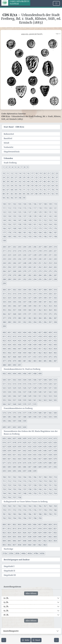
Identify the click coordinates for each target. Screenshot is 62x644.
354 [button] (55, 306)
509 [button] (50, 380)
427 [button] (30, 341)
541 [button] (45, 392)
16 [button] (28, 173)
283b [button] (17, 553)
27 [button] (16, 177)
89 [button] (40, 194)
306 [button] (35, 290)
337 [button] (25, 302)
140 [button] (40, 216)
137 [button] (25, 216)
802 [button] (14, 524)
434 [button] (9, 345)
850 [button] (35, 541)
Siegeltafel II (9, 571)
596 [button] (9, 421)
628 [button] (9, 447)
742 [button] (50, 489)
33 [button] (40, 177)
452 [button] (45, 349)
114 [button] (20, 208)
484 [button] (40, 361)
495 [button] (20, 374)
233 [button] (4, 259)
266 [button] (4, 271)
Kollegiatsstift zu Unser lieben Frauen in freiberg (26, 502)
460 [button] (30, 353)
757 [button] (14, 497)
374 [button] (45, 314)
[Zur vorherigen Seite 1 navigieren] (4, 640)
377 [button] (4, 318)
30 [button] (28, 177)
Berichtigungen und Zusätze (17, 560)
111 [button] (4, 208)
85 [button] (24, 194)
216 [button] (30, 251)
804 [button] (25, 524)
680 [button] (50, 463)
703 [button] (20, 477)
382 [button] (30, 318)
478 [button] (9, 361)
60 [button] (36, 186)
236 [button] (20, 259)
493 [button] (9, 374)
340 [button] (40, 302)
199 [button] (4, 241)
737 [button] (25, 489)
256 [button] (9, 267)
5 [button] (15, 167)
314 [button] (20, 294)
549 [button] (30, 396)
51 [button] (57, 182)
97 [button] (16, 198)
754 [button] (55, 493)
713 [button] (14, 481)
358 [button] (20, 310)
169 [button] (20, 228)
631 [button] (25, 447)
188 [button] (4, 237)
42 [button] (20, 182)
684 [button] (14, 467)
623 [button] (40, 442)
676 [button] (30, 463)
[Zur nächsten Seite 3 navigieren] (56, 640)
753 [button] (50, 493)
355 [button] (4, 310)
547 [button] (20, 396)
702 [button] (14, 477)
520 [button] (50, 384)
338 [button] (30, 302)
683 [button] (9, 467)
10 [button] (4, 173)
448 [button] (25, 349)
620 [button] (25, 442)
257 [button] (14, 267)
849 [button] (30, 541)
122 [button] (4, 212)
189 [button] (9, 237)
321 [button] (55, 294)
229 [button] (40, 255)
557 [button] (14, 400)
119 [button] (45, 208)
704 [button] (25, 477)
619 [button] (20, 442)
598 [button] (20, 421)
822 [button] (4, 533)
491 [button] (20, 365)
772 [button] (14, 510)
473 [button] (40, 357)
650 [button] (9, 455)
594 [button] (55, 417)
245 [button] (9, 263)
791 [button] (55, 514)
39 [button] (8, 182)
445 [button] (9, 349)
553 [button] (50, 396)
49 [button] (49, 182)
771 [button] (9, 510)
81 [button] (8, 194)
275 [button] (50, 271)
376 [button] (55, 314)
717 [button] (35, 481)
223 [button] (9, 255)
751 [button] (40, 493)
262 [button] (40, 267)
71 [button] (24, 190)
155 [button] (4, 224)
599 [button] (25, 421)
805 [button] (30, 524)
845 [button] (9, 541)
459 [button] (25, 353)
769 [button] (55, 506)
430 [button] (45, 341)
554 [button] (55, 396)
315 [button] (25, 294)
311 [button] (4, 294)
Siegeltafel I (9, 566)
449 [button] (30, 349)
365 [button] (55, 310)
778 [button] (45, 510)
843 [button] (55, 537)
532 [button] (55, 388)
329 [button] (40, 298)
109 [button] (50, 204)
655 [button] (35, 455)
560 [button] (30, 400)
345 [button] (9, 306)
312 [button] (9, 294)
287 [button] (55, 275)
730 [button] (45, 485)
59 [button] (32, 186)
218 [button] (40, 251)
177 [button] (4, 232)
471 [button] (30, 357)
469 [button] (20, 357)
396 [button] (45, 322)
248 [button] (25, 263)
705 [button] (30, 477)
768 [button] (50, 506)
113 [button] (14, 208)
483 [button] (35, 361)
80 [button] (4, 194)
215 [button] (25, 251)
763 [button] (25, 506)
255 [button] (4, 267)
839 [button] (35, 537)
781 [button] (4, 514)
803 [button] (20, 524)
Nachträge (8, 549)
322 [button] (4, 298)
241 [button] (45, 259)
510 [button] (55, 380)
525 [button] (20, 388)
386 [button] (50, 318)
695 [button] (14, 471)
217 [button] (35, 251)
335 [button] (14, 302)
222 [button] (4, 255)
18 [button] (36, 173)
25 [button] (8, 177)
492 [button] (4, 374)
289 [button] (9, 279)
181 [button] (25, 232)
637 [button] (55, 447)
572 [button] (35, 404)
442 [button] (50, 345)
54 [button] (12, 186)
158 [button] (20, 224)
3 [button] (9, 167)
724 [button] (14, 485)
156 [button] (9, 224)
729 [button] (40, 485)
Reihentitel (9, 134)
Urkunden (8, 158)
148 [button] (25, 220)
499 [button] (40, 374)
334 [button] (9, 302)
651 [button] (14, 455)
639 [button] (9, 451)
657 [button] (45, 455)
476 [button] (55, 357)
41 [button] (16, 182)
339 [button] (35, 302)
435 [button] (14, 345)
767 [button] (45, 506)
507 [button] (40, 380)
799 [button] (40, 518)
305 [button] (30, 290)
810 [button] (55, 524)
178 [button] (9, 232)
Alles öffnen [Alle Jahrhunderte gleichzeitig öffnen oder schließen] (31, 593)
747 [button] (20, 493)
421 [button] (55, 337)
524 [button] (14, 388)
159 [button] (25, 224)
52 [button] (4, 186)
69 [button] (16, 190)
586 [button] (14, 417)
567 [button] (9, 404)
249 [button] (30, 263)
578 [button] (30, 413)
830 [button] (45, 533)
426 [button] (25, 341)
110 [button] (55, 204)
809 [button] (50, 524)
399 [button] (4, 326)
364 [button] (50, 310)
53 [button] (8, 186)
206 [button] (35, 247)
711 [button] (4, 481)
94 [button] (4, 198)
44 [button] (28, 182)
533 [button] (4, 392)
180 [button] (20, 232)
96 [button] (12, 198)
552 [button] (45, 396)
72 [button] (28, 190)
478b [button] (36, 553)
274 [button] (45, 271)
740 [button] (40, 489)
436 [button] (20, 345)
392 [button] (25, 322)
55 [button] (16, 186)
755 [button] (4, 497)
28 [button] (20, 177)
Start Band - (14, 127)
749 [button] (30, 493)
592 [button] (45, 417)
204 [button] (25, 247)
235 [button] (14, 259)
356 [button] (9, 310)
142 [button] (50, 216)
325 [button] (20, 298)
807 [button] (40, 524)
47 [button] (40, 182)
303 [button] (20, 290)
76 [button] (45, 190)
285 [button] (45, 275)
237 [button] (25, 259)
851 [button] (40, 541)
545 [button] (9, 396)
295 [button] (40, 279)
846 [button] (14, 541)
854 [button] (55, 541)
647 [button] (50, 451)
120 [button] (50, 208)
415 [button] (25, 337)
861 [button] (35, 545)
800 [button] (4, 524)
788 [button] (40, 514)
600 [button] (4, 427)
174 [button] (45, 228)
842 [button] (50, 537)
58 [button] (28, 186)
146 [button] (14, 220)
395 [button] (40, 322)
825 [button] (20, 533)
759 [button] (4, 506)
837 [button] (25, 537)
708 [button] (45, 477)
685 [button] (20, 467)
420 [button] (50, 337)
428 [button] (35, 341)
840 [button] (40, 537)
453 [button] (50, 349)
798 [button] (35, 518)
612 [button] (40, 438)
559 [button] (25, 400)
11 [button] (8, 173)
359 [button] (25, 310)
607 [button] (14, 438)
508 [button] (45, 380)
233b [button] (11, 553)
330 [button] (45, 298)
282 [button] (30, 275)
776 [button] (35, 510)
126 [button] (25, 212)
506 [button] (35, 380)
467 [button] (9, 357)
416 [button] (30, 337)
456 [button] (9, 353)
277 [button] (4, 275)
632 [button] (30, 447)
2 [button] (6, 167)
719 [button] (45, 481)
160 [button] (30, 224)
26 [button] (12, 177)
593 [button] (50, 417)
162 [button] (40, 224)
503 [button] (20, 380)
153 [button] (50, 220)
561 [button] (35, 400)
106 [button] (35, 204)
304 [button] (25, 290)
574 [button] (9, 413)
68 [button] (12, 190)
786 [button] (30, 514)
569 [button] (20, 404)
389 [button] (9, 322)
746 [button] (14, 493)
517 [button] (35, 384)
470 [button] (25, 357)
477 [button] (4, 361)
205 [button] (30, 247)
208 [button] (45, 247)
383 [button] (35, 318)
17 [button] (32, 173)
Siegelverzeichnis (12, 152)
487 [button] (55, 361)
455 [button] (4, 353)
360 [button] (30, 310)
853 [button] (50, 541)
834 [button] (9, 537)
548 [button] (25, 396)
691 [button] (50, 467)
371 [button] (30, 314)
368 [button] (14, 314)
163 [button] (45, 224)
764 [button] (30, 506)
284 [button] (40, 275)
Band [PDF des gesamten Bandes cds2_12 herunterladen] (36, 640)
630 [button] (20, 447)
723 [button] (9, 485)
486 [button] (50, 361)
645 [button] (40, 451)
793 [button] (9, 518)
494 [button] (14, 374)
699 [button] (35, 471)
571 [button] (30, 404)
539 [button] (35, 392)
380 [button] (20, 318)
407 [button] (40, 332)
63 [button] (49, 186)
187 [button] (55, 232)
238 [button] (30, 259)
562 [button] (40, 400)
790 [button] (50, 514)
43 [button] (24, 182)
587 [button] (20, 417)
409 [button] (50, 332)
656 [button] (40, 455)
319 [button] (45, 294)
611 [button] (35, 438)
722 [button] (4, 485)
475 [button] (50, 357)
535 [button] (14, 392)
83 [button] (16, 194)
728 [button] (35, 485)
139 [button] (35, 216)
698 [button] (30, 471)
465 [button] (55, 353)
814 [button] (20, 529)
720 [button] (50, 481)
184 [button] (40, 232)
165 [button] (55, 224)
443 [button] (55, 345)
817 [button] (35, 529)
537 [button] (25, 392)
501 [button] (9, 380)
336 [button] (20, 302)
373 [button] (40, 314)
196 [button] (45, 237)
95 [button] (8, 198)
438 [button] (30, 345)
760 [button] (9, 506)
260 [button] (30, 267)
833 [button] (4, 537)
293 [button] (30, 279)
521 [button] (55, 384)
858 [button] (20, 545)
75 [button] (40, 190)
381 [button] (25, 318)
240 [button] (40, 259)
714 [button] (20, 481)
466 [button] (4, 357)
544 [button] (4, 396)
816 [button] (30, 529)
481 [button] (25, 361)
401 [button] (9, 332)
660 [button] (4, 459)
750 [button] (35, 493)
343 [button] (55, 302)
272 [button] (35, 271)
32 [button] (36, 177)
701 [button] (9, 477)
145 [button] (9, 220)
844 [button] (4, 541)
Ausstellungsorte (11, 631)
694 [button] (9, 471)
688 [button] (35, 467)
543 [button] (55, 392)
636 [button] (50, 447)
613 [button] (45, 438)
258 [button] (20, 267)
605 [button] (4, 438)
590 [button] (35, 417)
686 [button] (25, 467)
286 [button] (50, 275)
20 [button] (45, 173)
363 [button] (45, 310)
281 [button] (25, 275)
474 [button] (45, 357)
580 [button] (40, 413)
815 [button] (25, 529)
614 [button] (50, 438)
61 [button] (40, 186)
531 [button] (50, 388)
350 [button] (35, 306)
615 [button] (55, 438)
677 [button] (35, 463)
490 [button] (14, 365)
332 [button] (55, 298)
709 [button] (50, 477)
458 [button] (20, 353)
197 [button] (50, 237)
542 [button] (50, 392)
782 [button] (9, 514)
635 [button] (45, 447)
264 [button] (50, 267)
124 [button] (14, 212)
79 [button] (57, 190)
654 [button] (30, 455)
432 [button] (55, 341)
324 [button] (14, 298)
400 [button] (4, 332)
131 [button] (50, 212)
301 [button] (9, 290)
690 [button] (45, 467)
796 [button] (25, 518)
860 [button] (30, 545)
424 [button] (14, 341)
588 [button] (25, 417)
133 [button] (4, 216)
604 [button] (25, 427)
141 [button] (45, 216)
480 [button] (20, 361)
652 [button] (20, 455)
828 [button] (35, 533)
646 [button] (45, 451)
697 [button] (25, 471)
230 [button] (45, 255)
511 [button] (4, 384)
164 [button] (50, 224)
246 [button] (14, 263)
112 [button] (9, 208)
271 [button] (30, 271)
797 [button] (30, 518)
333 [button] (4, 302)
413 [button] (14, 337)
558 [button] (20, 400)
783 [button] (14, 514)
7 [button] (22, 167)
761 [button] (14, 506)
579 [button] (35, 413)
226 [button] (25, 255)
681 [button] (55, 463)
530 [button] (45, 388)
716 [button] (30, 481)
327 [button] (30, 298)
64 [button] (53, 186)
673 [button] (14, 463)
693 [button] (4, 471)
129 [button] (40, 212)
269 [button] (20, 271)
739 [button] (35, 489)
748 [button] (25, 493)
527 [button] (30, 388)
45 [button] (32, 182)
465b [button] (30, 553)
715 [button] (25, 481)
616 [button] (4, 442)
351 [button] (40, 306)
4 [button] (12, 167)
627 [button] (4, 447)
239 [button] (35, 259)
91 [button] (49, 194)
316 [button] (30, 294)
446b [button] (24, 553)
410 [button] (55, 332)
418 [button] (40, 337)
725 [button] (20, 485)
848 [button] (25, 541)
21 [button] (49, 173)
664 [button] (25, 459)
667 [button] (40, 459)
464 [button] (50, 353)
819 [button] (45, 529)
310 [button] (55, 290)
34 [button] (45, 177)
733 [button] (4, 489)
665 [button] (30, 459)
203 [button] (20, 247)
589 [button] (30, 417)
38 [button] (4, 182)
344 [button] (4, 306)
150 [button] (35, 220)
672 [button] (9, 463)
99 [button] (24, 198)
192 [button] (25, 237)
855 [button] (4, 545)
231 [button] (50, 255)
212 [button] (9, 251)
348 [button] (25, 306)
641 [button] (20, 451)
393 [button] (30, 322)
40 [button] (12, 182)
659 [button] (55, 455)
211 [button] (4, 251)
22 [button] (53, 173)
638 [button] (4, 451)
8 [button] (25, 167)
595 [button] (4, 421)
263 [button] (45, 267)
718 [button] (40, 481)
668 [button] (45, 459)
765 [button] (35, 506)
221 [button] (55, 251)
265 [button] (55, 267)
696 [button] (20, 471)
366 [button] (4, 314)
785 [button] (25, 514)
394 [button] (35, 322)
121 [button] (55, 208)
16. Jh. (6, 615)
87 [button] (32, 194)
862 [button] (40, 545)
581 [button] (45, 413)
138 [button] (30, 216)
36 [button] (53, 177)
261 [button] (35, 267)
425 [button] (20, 341)
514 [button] (20, 384)
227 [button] (30, 255)
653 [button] (25, 455)
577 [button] (25, 413)
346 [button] (14, 306)
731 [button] (50, 485)
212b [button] (5, 553)
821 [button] (55, 529)
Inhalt (7, 143)
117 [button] (35, 208)
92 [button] (53, 194)
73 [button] (32, 190)
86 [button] (28, 194)
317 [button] (35, 294)
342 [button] (50, 302)
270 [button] (25, 271)
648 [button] (55, 451)
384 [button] (40, 318)
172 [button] (35, 228)
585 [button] (9, 417)
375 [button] (50, 314)
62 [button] (45, 186)
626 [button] (55, 442)
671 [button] (4, 463)
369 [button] (20, 314)
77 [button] (49, 190)
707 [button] (40, 477)
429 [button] (40, 341)
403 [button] (20, 332)
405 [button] (30, 332)
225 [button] (20, 255)
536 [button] (20, 392)
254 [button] (55, 263)
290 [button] (14, 279)
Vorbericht (9, 147)
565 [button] (55, 400)
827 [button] (30, 533)
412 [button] (9, 337)
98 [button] (20, 198)
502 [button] (14, 380)
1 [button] (3, 167)
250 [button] (35, 263)
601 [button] (9, 427)
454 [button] (55, 349)
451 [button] (40, 349)
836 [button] (20, 537)
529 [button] (40, 388)
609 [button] (25, 438)
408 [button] (45, 332)
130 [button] (45, 212)
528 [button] (35, 388)
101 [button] (9, 204)
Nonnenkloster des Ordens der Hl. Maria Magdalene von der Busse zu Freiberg (31, 433)
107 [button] (40, 204)
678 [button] (40, 463)
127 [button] (30, 212)
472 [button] (35, 357)
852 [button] (45, 541)
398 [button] (55, 322)
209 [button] (50, 247)
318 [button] (40, 294)
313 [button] (14, 294)
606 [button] (9, 438)
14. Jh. (6, 606)
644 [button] (35, 451)
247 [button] (20, 263)
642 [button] (25, 451)
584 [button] (4, 417)
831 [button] (50, 533)
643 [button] (30, 451)
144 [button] (4, 220)
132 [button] (55, 212)
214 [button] (20, 251)
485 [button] (45, 361)
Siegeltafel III (10, 575)
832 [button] (55, 533)
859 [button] (25, 545)
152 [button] (45, 220)
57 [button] (24, 186)
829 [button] (40, 533)
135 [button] (14, 216)
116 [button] (30, 208)
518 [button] (40, 384)
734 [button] (9, 489)
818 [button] (40, 529)
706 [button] (35, 477)
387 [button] (55, 318)
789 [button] (45, 514)
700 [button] (4, 477)
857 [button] (14, 545)
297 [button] (50, 279)
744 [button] (4, 493)
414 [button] (20, 337)
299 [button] (4, 283)
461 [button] (35, 353)
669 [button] (50, 459)
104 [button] (25, 204)
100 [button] (4, 204)
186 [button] (50, 232)
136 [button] (20, 216)
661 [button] (9, 459)
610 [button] (30, 438)
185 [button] (45, 232)
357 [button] (14, 310)
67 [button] (8, 190)
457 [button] (14, 353)
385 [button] (45, 318)
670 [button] (55, 459)
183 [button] (35, 232)
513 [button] (14, 384)
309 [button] (50, 290)
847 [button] (20, 541)
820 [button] (50, 529)
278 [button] (9, 275)
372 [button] (35, 314)
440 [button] (40, 345)
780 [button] (55, 510)
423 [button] (9, 341)
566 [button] (4, 404)
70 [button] (20, 190)
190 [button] (14, 237)
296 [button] (45, 279)
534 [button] (9, 392)
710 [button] (55, 477)
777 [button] (40, 510)
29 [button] (24, 177)
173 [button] (40, 228)
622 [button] (35, 442)
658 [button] (50, 455)
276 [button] (55, 271)
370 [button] (25, 314)
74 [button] (36, 190)
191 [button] (20, 237)
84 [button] (20, 194)
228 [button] (35, 255)
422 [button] (4, 341)
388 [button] (4, 322)
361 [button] (35, 310)
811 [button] (4, 529)
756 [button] (9, 497)
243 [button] (55, 259)
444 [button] (4, 349)
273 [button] (40, 271)
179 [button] (14, 232)
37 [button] (57, 177)
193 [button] (30, 237)
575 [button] (14, 413)
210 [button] (55, 247)
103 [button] (20, 204)
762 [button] (20, 506)
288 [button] (4, 279)
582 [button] (50, 413)
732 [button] (55, 485)
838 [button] (30, 537)
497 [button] (30, 374)
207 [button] (40, 247)
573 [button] (4, 413)
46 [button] (36, 182)
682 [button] (4, 467)
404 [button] (25, 332)
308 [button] (45, 290)
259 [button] (25, 267)
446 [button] (14, 349)
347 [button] (20, 306)
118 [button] (40, 208)
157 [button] (14, 224)
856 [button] (9, 545)
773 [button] (20, 510)
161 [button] (35, 224)
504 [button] (25, 380)
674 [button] (20, 463)
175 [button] (50, 228)
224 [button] (14, 255)
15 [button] (24, 173)
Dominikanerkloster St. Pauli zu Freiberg (22, 369)
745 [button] (9, 493)
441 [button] (45, 345)
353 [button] (50, 306)
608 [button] (20, 438)
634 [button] (40, 447)
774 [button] (25, 510)
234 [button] (9, 259)
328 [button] (35, 298)
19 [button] (40, 173)
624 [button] (45, 442)
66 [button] (4, 190)
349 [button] (30, 306)
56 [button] (20, 186)
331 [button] (50, 298)
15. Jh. (6, 611)
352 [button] (45, 306)
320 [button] (50, 294)
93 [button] (57, 194)
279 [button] (14, 275)
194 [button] (35, 237)
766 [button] (40, 506)
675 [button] (25, 463)
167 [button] (9, 228)
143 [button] (55, 216)
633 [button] (35, 447)
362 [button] (40, 310)
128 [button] (35, 212)
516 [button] (30, 384)
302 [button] (14, 290)
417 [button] (35, 337)
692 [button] (55, 467)
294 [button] (35, 279)
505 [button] (30, 380)
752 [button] (45, 493)
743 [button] (55, 489)
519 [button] (45, 384)
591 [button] (40, 417)
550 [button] (35, 396)
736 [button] (20, 489)
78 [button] (53, 190)
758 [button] (20, 497)
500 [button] (4, 380)
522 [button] (4, 388)
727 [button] (30, 485)
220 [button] (50, 251)
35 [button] (49, 177)
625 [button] (50, 442)
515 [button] (25, 384)
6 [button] (19, 167)
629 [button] (14, 447)
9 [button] (28, 167)
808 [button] (45, 524)
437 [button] (25, 345)
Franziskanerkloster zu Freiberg (18, 408)
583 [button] (55, 413)
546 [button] (14, 396)
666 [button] (35, 459)
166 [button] (4, 228)
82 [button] (12, 194)
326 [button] (25, 298)
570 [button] (25, 404)
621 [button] (30, 442)
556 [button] (9, 400)
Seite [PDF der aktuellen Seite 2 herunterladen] (26, 640)
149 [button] (30, 220)
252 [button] (45, 263)
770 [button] (4, 510)
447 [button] (20, 349)
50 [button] (53, 182)
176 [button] (55, 228)
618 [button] (14, 442)
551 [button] (40, 396)
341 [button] (45, 302)
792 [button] (4, 518)
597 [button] (14, 421)
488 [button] (4, 365)
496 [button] (25, 374)
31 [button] (32, 177)
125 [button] (20, 212)
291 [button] (20, 279)
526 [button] (25, 388)
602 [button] (14, 427)
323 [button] (9, 298)
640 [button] (14, 451)
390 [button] (14, 322)
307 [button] (40, 290)
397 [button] (50, 322)
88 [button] (36, 194)
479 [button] (14, 361)
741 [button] (45, 489)
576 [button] (20, 413)
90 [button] (45, 194)
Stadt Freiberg (10, 163)
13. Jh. (6, 602)
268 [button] (14, 271)
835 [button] (14, 537)
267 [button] (9, 271)
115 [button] (25, 208)
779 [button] (50, 510)
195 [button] (40, 237)
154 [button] (55, 220)
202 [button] (14, 247)
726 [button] (25, 485)
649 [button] (4, 455)
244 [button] (4, 263)
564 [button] (50, 400)
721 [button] (55, 481)
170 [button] (25, 228)
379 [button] (14, 318)
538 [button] (30, 392)
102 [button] (14, 204)
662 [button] (14, 459)
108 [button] (45, 204)
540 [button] (40, 392)
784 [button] (20, 514)
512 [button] (9, 384)
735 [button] (14, 489)
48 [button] (45, 182)
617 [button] (9, 442)
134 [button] (9, 216)
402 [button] (14, 332)
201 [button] (9, 247)
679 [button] (45, 463)
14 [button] (20, 173)
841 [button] (45, 537)
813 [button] (14, 529)
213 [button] (14, 251)
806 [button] (35, 524)
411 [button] (4, 337)
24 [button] (4, 177)
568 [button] (14, 404)
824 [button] (14, 533)
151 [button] (40, 220)
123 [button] (9, 212)
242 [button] (50, 259)
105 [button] (30, 204)
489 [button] (9, 365)
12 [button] (12, 173)
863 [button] (45, 545)
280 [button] (20, 275)
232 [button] (55, 255)
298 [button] (55, 279)
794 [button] (14, 518)
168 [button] (14, 228)
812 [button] (9, 529)
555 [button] (4, 400)
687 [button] (30, 467)
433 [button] (4, 345)
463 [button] (45, 353)
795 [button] (20, 518)
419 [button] (45, 337)
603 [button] (20, 427)
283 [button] (35, 275)
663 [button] (20, 459)
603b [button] (42, 553)
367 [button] (9, 314)
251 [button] (40, 263)
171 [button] (30, 228)
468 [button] (14, 357)
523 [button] (9, 388)
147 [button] (20, 220)
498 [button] (35, 374)
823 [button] (9, 533)
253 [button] (50, 263)
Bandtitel (8, 138)
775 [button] (30, 510)
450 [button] (35, 349)
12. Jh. (6, 598)
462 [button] (40, 353)
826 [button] (25, 533)
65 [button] (57, 186)
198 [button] (55, 237)
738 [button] (30, 489)
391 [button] (20, 322)
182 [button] (30, 232)
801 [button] (9, 524)
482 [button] (30, 361)
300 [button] (4, 290)
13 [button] (16, 173)
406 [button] (35, 332)
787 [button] (35, 514)
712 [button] (9, 481)
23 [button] (57, 173)
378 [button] (9, 318)
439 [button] (35, 345)
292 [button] (25, 279)
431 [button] (50, 341)
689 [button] (40, 467)
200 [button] (4, 247)
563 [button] (45, 400)
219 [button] (45, 251)
